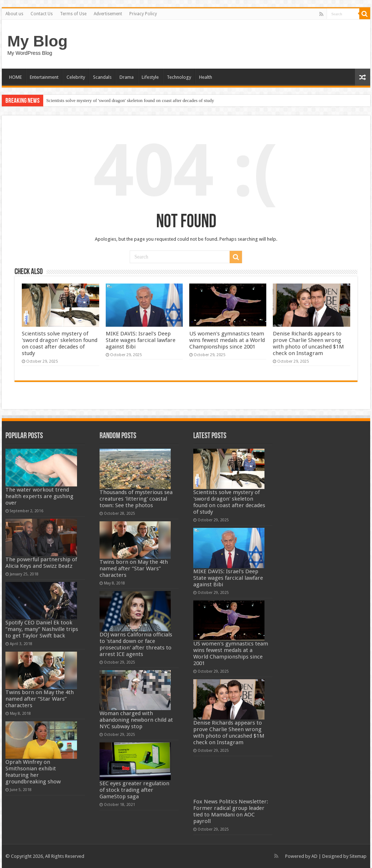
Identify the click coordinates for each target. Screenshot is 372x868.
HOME (15, 77)
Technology (179, 77)
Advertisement (108, 14)
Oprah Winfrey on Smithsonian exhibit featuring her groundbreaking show (33, 772)
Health (206, 77)
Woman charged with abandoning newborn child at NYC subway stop (136, 720)
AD (314, 856)
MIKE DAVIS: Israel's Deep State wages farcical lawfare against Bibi (141, 340)
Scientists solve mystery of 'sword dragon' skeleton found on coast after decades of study (130, 100)
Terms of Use (73, 14)
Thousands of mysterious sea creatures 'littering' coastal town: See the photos (136, 499)
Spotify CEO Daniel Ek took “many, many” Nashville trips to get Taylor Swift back (42, 629)
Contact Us (42, 14)
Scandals (102, 77)
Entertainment (44, 77)
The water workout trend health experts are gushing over (39, 496)
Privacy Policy (143, 14)
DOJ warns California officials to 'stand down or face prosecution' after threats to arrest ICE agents (136, 644)
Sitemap (358, 856)
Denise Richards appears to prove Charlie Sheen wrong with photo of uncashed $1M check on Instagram (308, 343)
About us (14, 14)
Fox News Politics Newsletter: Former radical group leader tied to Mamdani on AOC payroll (231, 811)
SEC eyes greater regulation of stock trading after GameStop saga (134, 790)
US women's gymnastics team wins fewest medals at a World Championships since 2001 (227, 340)
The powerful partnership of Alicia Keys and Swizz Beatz (41, 563)
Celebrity (76, 77)
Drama (127, 77)
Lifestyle (150, 77)
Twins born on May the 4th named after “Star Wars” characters (40, 699)
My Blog (37, 41)
